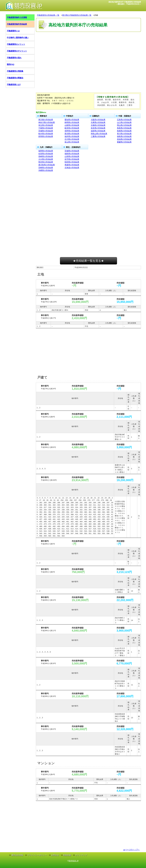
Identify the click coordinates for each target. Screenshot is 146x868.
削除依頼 (67, 855)
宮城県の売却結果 (72, 151)
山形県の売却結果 (72, 156)
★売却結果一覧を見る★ (88, 261)
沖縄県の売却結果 (46, 170)
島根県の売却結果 (124, 131)
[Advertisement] (88, 41)
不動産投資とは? (14, 85)
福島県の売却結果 (72, 154)
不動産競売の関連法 (15, 78)
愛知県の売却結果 (72, 120)
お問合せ (55, 855)
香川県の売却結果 (124, 134)
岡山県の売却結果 (124, 125)
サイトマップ (81, 855)
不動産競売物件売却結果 (17, 24)
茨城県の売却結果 (46, 131)
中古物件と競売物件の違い (18, 38)
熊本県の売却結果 (46, 162)
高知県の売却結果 (124, 139)
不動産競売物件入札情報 (17, 17)
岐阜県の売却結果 (72, 128)
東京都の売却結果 (46, 120)
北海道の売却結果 (72, 168)
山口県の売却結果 (124, 122)
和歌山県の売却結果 (99, 134)
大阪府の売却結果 (98, 120)
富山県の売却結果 (72, 142)
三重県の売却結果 (98, 136)
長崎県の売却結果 (46, 156)
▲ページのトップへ (131, 850)
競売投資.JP (74, 861)
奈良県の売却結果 (98, 128)
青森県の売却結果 (72, 165)
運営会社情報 (17, 855)
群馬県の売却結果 (46, 136)
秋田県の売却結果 (72, 162)
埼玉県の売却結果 (46, 125)
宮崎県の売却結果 (46, 168)
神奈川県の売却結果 (47, 122)
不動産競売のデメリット (17, 51)
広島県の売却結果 (124, 120)
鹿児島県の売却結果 (47, 165)
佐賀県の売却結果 (46, 154)
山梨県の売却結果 (72, 125)
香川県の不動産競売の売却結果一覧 (77, 15)
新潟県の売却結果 (72, 134)
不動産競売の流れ (14, 58)
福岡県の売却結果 (46, 151)
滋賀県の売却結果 (98, 131)
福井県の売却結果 (72, 136)
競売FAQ (11, 64)
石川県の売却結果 (72, 139)
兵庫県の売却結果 (98, 122)
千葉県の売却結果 (46, 128)
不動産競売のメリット (16, 44)
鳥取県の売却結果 (124, 128)
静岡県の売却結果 (72, 122)
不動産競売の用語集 (15, 71)
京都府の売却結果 (98, 125)
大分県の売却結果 (46, 159)
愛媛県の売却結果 (124, 142)
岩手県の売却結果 (72, 159)
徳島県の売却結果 (124, 136)
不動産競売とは (13, 31)
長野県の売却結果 (72, 131)
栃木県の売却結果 (46, 134)
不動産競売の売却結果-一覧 (48, 15)
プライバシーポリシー (37, 855)
